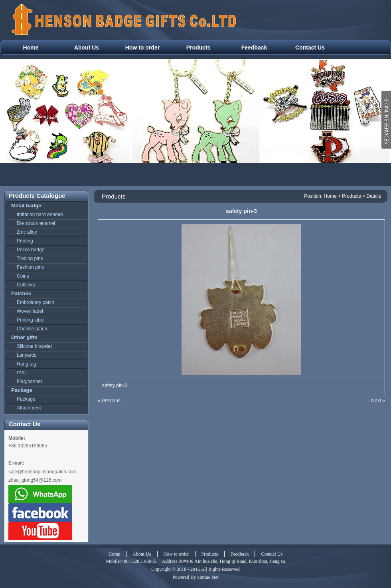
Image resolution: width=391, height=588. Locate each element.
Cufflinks (26, 285)
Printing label (31, 320)
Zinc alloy (27, 232)
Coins (23, 276)
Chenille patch (32, 329)
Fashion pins (30, 267)
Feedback (254, 48)
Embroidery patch (36, 302)
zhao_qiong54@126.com (35, 480)
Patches (21, 293)
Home (31, 48)
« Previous (109, 401)
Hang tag (27, 364)
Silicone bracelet (34, 346)
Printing (25, 241)
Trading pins (30, 258)
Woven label (30, 311)
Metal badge (26, 206)
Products (198, 48)
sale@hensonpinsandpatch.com (42, 472)
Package (22, 390)
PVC (22, 373)
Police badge (31, 250)
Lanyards (27, 355)
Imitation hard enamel (40, 215)
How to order (142, 48)
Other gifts (24, 337)
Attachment (29, 408)
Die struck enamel (36, 223)
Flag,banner (30, 381)
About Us (87, 48)
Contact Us (310, 48)
